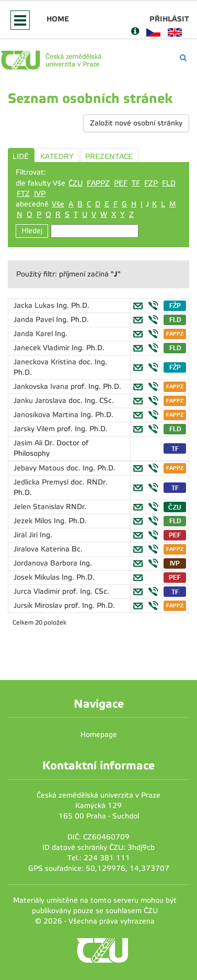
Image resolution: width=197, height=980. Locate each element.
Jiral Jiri (27, 535)
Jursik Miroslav (39, 606)
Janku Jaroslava (41, 401)
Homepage (99, 735)
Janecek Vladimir (43, 348)
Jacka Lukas (35, 305)
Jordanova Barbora (47, 563)
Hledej (32, 231)
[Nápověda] (135, 32)
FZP (151, 183)
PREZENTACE (109, 157)
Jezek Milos (34, 521)
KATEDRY (57, 157)
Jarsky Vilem (35, 429)
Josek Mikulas (38, 577)
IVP (40, 194)
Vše (58, 204)
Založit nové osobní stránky (136, 123)
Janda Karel (34, 334)
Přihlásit (169, 19)
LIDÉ (21, 157)
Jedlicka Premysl (42, 482)
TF (136, 183)
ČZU (76, 183)
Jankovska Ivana (42, 387)
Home (58, 19)
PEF (121, 183)
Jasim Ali (29, 443)
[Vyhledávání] (183, 58)
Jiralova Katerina (43, 549)
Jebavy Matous (40, 468)
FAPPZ (98, 183)
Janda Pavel (35, 320)
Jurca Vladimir (38, 591)
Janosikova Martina (47, 415)
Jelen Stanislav (40, 507)
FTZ (23, 194)
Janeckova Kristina (46, 362)
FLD (169, 183)
